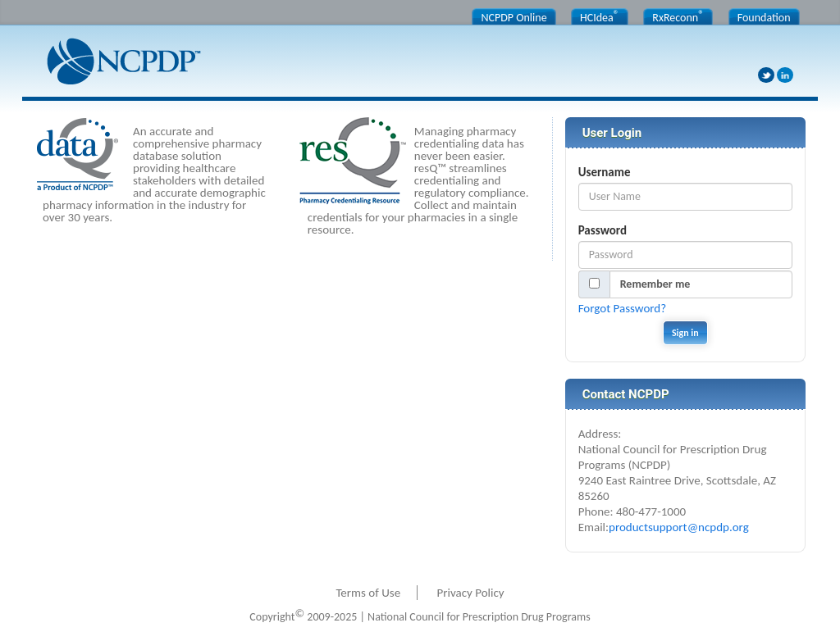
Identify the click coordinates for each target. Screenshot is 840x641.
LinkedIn (785, 75)
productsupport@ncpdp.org (679, 527)
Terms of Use (368, 593)
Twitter (766, 75)
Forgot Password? (623, 308)
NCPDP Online (514, 18)
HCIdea (600, 16)
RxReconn (678, 16)
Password (603, 230)
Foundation (764, 18)
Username (605, 172)
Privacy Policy (471, 593)
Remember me (655, 284)
